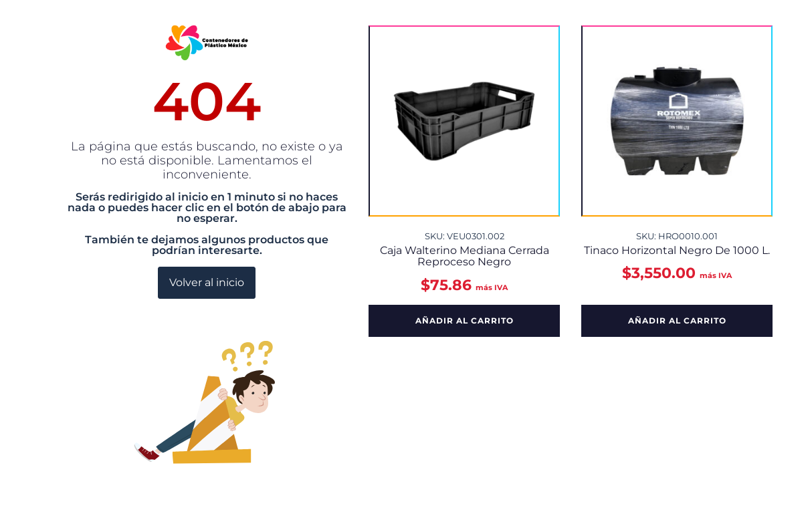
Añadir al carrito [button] (465, 321)
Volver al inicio (207, 282)
